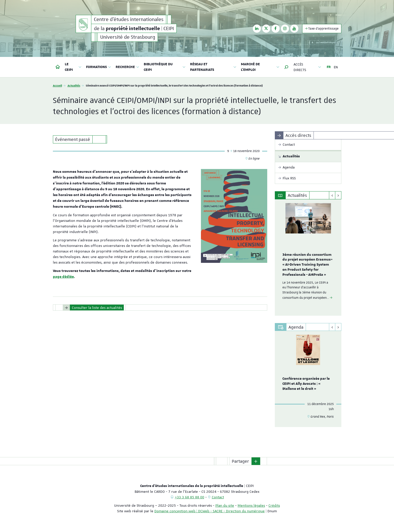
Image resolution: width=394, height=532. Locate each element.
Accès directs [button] (307, 67)
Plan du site (225, 505)
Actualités (74, 85)
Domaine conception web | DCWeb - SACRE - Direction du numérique (210, 511)
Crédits (274, 505)
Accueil (57, 85)
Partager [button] (240, 461)
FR (329, 67)
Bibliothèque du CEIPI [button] (165, 67)
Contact (218, 497)
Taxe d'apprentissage (322, 28)
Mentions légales (251, 505)
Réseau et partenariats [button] (213, 67)
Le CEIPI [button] (73, 67)
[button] (286, 67)
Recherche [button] (127, 67)
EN (336, 67)
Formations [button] (99, 67)
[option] (308, 258)
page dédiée (63, 277)
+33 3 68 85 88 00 (190, 497)
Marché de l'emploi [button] (260, 67)
